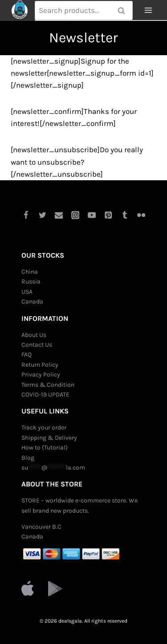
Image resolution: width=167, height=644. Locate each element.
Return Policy (40, 365)
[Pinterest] (108, 215)
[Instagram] (75, 215)
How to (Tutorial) (45, 448)
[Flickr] (141, 215)
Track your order (44, 427)
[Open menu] (148, 10)
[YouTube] (92, 215)
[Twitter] (42, 215)
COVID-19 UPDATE (45, 395)
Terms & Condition (48, 385)
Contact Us (37, 345)
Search (124, 11)
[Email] (59, 215)
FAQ (26, 354)
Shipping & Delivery (49, 438)
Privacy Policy (41, 375)
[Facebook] (26, 215)
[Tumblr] (125, 215)
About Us (34, 335)
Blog (28, 458)
